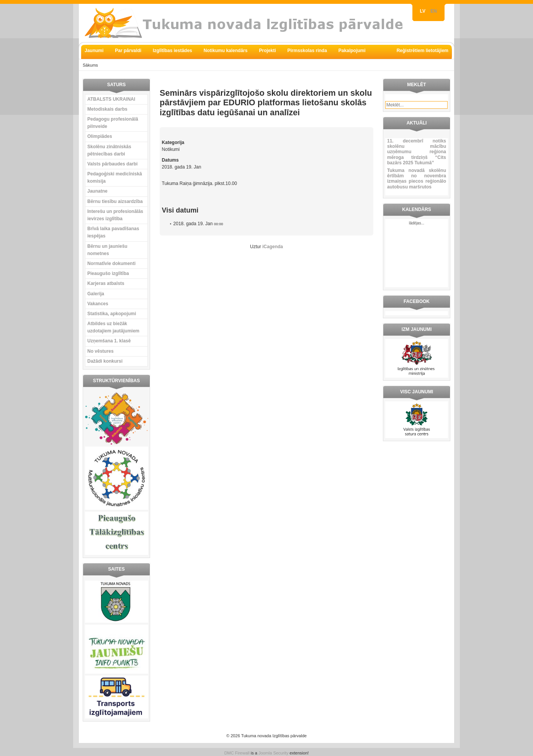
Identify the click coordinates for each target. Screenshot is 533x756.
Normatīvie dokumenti (111, 263)
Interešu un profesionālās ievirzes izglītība (115, 215)
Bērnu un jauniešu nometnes (107, 250)
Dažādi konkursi (105, 361)
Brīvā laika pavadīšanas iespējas (113, 232)
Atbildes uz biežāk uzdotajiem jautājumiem (113, 327)
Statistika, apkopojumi (112, 314)
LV (423, 11)
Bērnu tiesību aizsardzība (115, 201)
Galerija (96, 294)
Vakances (98, 304)
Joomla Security (273, 753)
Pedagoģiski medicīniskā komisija (115, 178)
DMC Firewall (237, 753)
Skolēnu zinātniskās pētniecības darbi (109, 150)
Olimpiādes (100, 136)
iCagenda (273, 247)
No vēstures (101, 351)
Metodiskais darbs (107, 109)
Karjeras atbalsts (106, 283)
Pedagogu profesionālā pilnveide (113, 123)
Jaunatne (97, 191)
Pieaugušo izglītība (108, 273)
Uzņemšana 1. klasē (109, 341)
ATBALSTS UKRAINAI (111, 99)
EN (434, 11)
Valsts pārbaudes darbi (112, 164)
